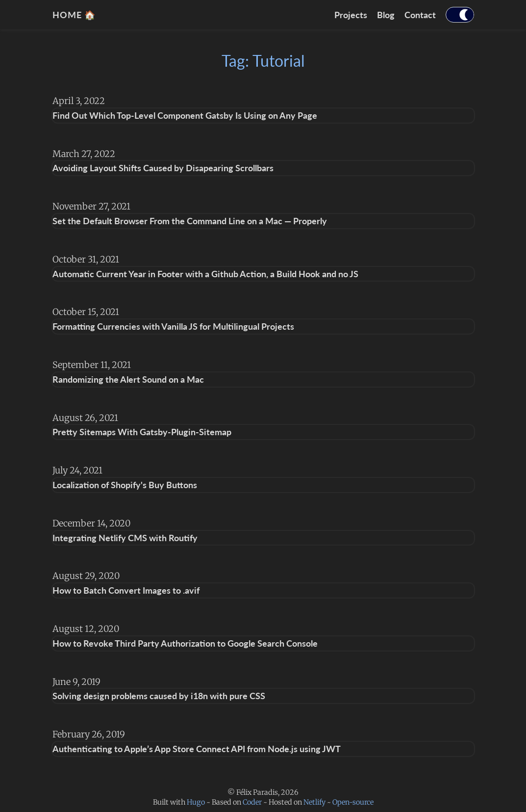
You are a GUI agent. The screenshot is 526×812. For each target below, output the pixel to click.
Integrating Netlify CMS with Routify (125, 538)
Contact (420, 15)
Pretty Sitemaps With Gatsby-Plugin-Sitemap (142, 432)
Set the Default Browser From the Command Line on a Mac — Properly (190, 221)
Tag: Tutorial (263, 61)
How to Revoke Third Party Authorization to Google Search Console (185, 643)
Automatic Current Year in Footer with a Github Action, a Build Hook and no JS (205, 274)
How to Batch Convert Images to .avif (126, 590)
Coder (252, 802)
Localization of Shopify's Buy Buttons (125, 485)
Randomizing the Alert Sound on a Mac (128, 379)
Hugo (196, 802)
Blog (386, 15)
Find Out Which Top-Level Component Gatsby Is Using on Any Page (185, 115)
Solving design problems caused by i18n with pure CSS (159, 696)
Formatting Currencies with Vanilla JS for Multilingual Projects (173, 326)
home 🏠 (74, 15)
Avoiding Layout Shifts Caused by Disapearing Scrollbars (163, 168)
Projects (351, 15)
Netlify (314, 802)
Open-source (353, 802)
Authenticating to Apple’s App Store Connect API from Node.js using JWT (197, 749)
